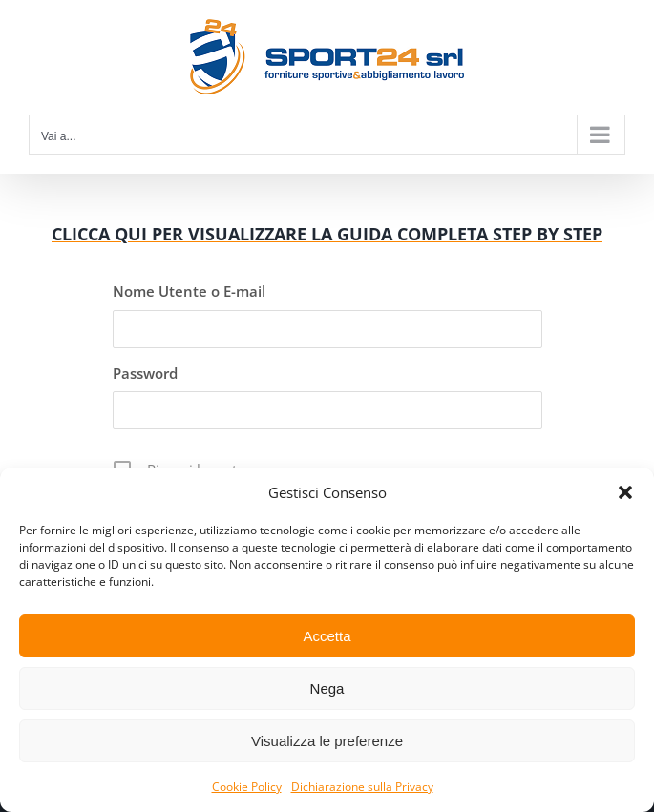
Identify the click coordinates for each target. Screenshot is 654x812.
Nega (327, 688)
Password (145, 373)
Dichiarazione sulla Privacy (362, 787)
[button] (625, 492)
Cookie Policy (247, 787)
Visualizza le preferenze (327, 741)
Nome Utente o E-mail (189, 291)
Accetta (327, 636)
